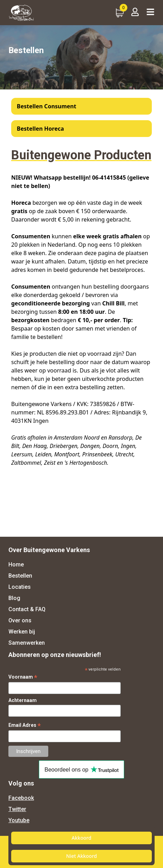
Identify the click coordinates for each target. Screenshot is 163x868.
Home (16, 565)
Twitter (17, 809)
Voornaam (23, 677)
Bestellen (20, 576)
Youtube (19, 820)
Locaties (20, 587)
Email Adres (25, 725)
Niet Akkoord (81, 856)
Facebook (21, 798)
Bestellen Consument (47, 106)
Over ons (20, 620)
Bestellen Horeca (40, 129)
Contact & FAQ (27, 609)
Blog (14, 598)
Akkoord (81, 838)
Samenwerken (27, 643)
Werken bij (22, 632)
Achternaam (23, 700)
